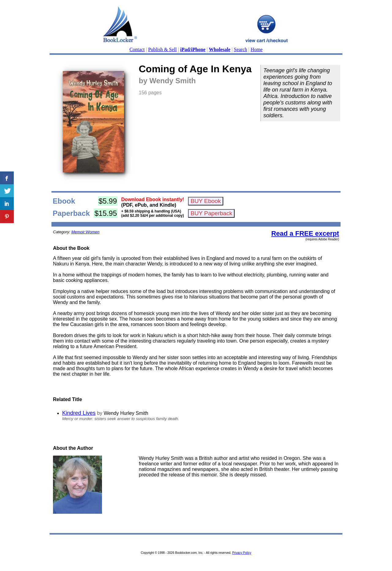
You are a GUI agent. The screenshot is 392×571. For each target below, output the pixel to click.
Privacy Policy (242, 553)
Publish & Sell (162, 49)
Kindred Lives (79, 413)
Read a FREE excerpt (305, 233)
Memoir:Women (85, 232)
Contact (137, 49)
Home (256, 49)
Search (241, 49)
